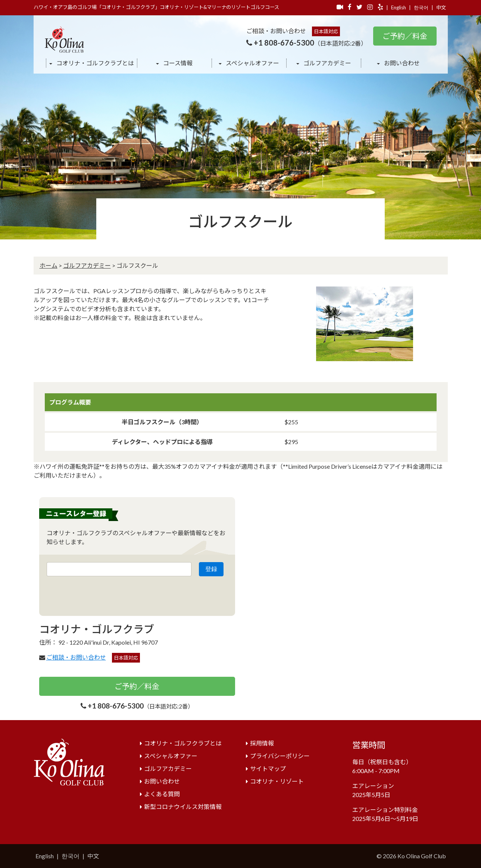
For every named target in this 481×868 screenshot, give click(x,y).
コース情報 (177, 63)
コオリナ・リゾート (277, 781)
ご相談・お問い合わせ (76, 657)
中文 (441, 7)
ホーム (49, 265)
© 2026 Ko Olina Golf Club (411, 856)
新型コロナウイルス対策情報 (183, 807)
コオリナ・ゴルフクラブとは (95, 63)
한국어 (421, 7)
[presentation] (103, 594)
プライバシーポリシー (280, 756)
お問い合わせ (401, 63)
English (399, 7)
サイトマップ (268, 768)
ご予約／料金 (405, 36)
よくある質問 (162, 794)
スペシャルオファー (252, 63)
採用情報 (262, 743)
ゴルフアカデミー (327, 63)
